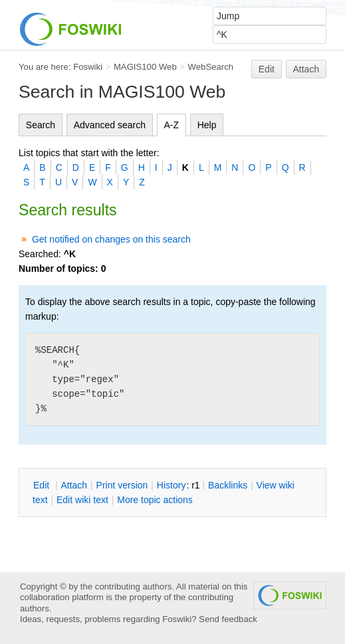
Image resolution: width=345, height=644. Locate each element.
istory (172, 485)
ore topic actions (155, 500)
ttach (74, 485)
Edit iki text (82, 500)
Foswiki (88, 67)
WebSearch (211, 67)
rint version (122, 485)
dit (43, 485)
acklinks (228, 485)
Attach (306, 69)
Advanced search (110, 125)
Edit (267, 69)
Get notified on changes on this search (111, 239)
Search (41, 125)
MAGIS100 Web (145, 67)
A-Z (172, 125)
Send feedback (228, 619)
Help (207, 125)
